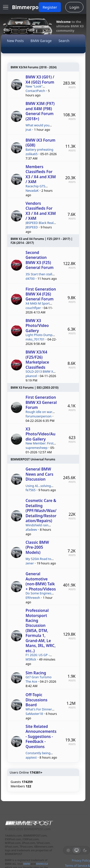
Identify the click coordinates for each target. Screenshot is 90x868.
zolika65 (32, 154)
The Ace (31, 682)
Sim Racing (36, 673)
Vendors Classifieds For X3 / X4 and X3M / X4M (41, 211)
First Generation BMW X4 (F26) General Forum (41, 294)
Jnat (28, 130)
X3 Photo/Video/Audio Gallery (41, 434)
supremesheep (37, 448)
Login (74, 7)
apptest (31, 758)
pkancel (31, 376)
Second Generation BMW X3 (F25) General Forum (40, 260)
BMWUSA (42, 864)
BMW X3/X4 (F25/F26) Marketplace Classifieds (37, 360)
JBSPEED (32, 227)
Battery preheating (39, 149)
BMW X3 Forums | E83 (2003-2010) (35, 387)
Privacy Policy (81, 860)
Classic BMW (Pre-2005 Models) (37, 547)
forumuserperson (39, 416)
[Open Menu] (6, 7)
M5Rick (31, 659)
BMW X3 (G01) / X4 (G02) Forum (40, 79)
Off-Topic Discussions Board (37, 700)
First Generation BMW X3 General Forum (41, 402)
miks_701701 (35, 339)
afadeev (31, 530)
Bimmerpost (28, 7)
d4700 (30, 279)
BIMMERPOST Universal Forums (33, 459)
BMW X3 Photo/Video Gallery (37, 326)
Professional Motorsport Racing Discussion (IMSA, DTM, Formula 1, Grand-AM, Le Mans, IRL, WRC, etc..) (41, 631)
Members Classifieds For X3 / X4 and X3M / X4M (41, 174)
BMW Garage (41, 41)
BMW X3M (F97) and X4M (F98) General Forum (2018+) (40, 111)
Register (50, 7)
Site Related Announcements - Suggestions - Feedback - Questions (41, 736)
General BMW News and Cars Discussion (39, 474)
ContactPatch (35, 91)
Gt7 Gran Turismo (39, 677)
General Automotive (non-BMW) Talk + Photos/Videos (41, 581)
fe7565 (31, 490)
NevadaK (32, 191)
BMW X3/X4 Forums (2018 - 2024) (34, 67)
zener (30, 563)
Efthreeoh (33, 598)
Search (64, 41)
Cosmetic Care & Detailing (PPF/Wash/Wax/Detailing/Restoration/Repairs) (41, 511)
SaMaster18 (34, 714)
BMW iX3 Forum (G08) (41, 143)
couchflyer (33, 308)
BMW (27, 864)
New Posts (15, 41)
